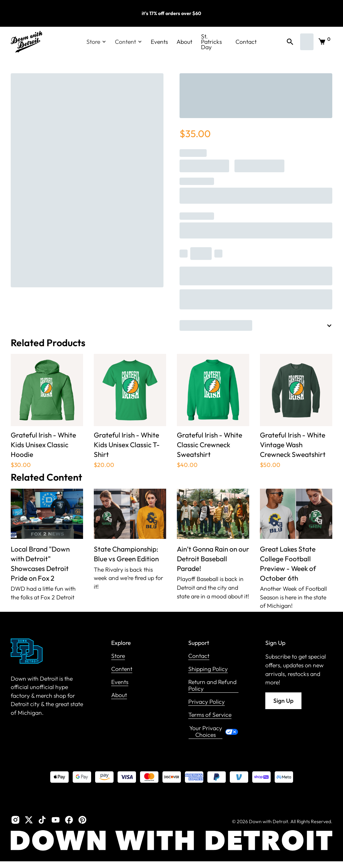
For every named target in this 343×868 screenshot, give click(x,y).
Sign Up (283, 701)
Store (118, 656)
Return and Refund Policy (212, 686)
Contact (246, 42)
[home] (27, 42)
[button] (96, 42)
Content (122, 669)
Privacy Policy (207, 702)
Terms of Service (210, 715)
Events (159, 42)
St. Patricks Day (211, 42)
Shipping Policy (208, 669)
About (184, 42)
